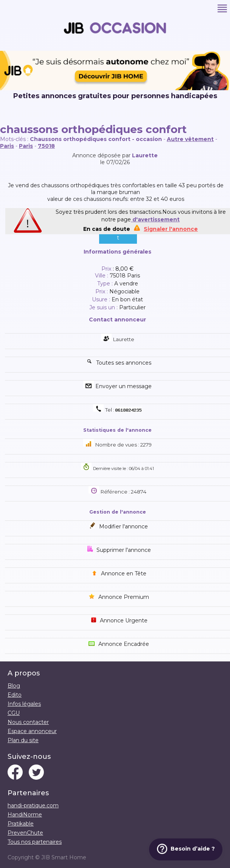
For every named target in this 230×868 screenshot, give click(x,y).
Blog (14, 686)
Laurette (145, 155)
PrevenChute (25, 833)
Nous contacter (28, 722)
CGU (14, 713)
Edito (15, 695)
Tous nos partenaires (35, 842)
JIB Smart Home (64, 857)
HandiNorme (25, 815)
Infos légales (24, 704)
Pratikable (21, 824)
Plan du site (23, 740)
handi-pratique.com (33, 805)
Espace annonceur (32, 731)
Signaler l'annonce (171, 229)
